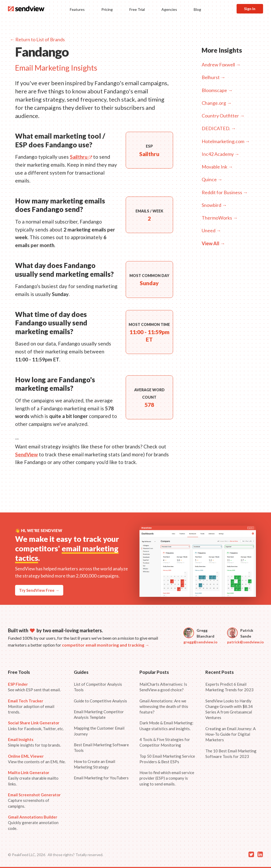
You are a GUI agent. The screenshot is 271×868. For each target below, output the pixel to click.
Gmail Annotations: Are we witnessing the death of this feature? (164, 706)
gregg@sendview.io (200, 642)
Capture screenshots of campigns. (34, 800)
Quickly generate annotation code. (33, 823)
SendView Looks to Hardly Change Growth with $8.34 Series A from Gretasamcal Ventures (229, 709)
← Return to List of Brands (37, 39)
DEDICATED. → (219, 128)
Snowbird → (214, 205)
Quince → (212, 179)
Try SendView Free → (39, 590)
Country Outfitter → (223, 116)
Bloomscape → (217, 90)
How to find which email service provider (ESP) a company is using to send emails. (167, 778)
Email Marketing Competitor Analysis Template (99, 714)
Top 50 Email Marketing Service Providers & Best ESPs (167, 759)
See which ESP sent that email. (34, 687)
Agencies (169, 9)
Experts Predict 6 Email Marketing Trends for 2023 (229, 687)
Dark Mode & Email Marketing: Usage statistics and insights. (166, 726)
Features (77, 9)
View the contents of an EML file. (37, 759)
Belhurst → (213, 77)
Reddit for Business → (225, 192)
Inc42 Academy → (220, 154)
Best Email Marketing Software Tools (101, 747)
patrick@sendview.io (245, 642)
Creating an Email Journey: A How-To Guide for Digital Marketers (231, 734)
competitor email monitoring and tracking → (106, 645)
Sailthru (81, 157)
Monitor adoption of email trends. (31, 706)
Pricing (107, 9)
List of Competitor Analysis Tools (98, 687)
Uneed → (211, 230)
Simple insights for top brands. (34, 742)
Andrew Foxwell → (221, 65)
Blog (197, 9)
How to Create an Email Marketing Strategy (94, 764)
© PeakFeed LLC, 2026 (27, 855)
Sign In (250, 9)
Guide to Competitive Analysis (100, 701)
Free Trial (137, 9)
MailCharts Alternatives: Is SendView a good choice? (163, 687)
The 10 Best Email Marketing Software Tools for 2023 (231, 754)
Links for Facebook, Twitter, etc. (36, 726)
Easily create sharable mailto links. (33, 778)
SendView (26, 454)
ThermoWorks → (220, 218)
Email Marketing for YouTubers (101, 778)
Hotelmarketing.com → (226, 141)
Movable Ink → (217, 167)
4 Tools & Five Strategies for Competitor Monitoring (165, 742)
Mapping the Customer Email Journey (99, 731)
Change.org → (217, 103)
